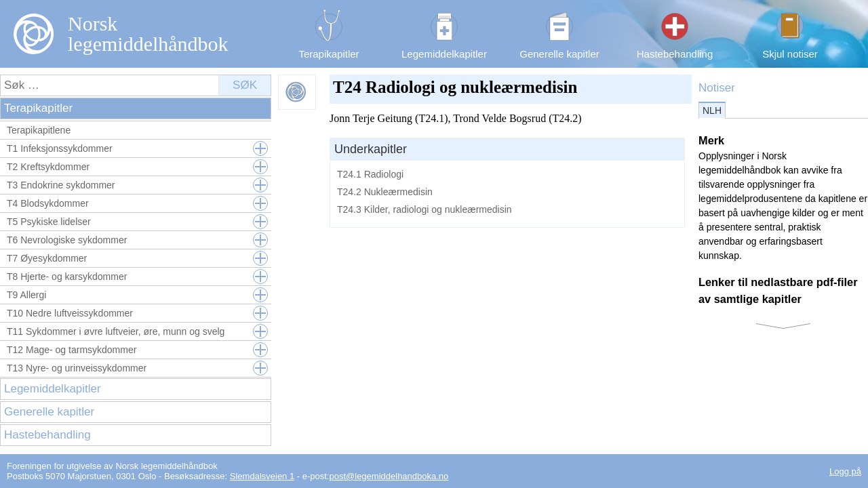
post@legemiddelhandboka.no (389, 476)
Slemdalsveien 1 (262, 476)
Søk (245, 85)
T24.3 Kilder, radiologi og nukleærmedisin (425, 209)
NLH (712, 110)
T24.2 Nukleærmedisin (385, 192)
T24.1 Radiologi (370, 174)
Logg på (845, 471)
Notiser (717, 88)
